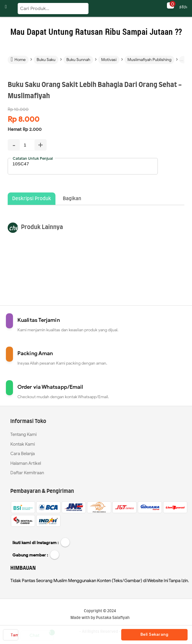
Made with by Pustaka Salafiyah (100, 618)
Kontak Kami (23, 444)
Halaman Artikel (26, 463)
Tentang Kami (23, 434)
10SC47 (83, 166)
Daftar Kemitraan (27, 473)
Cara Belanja (23, 454)
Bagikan (72, 199)
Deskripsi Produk (32, 199)
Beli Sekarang (155, 634)
